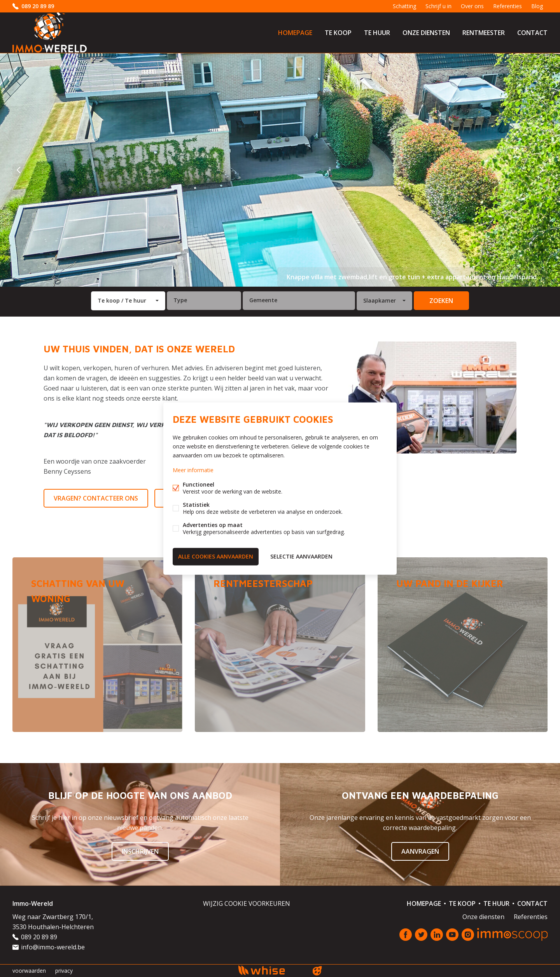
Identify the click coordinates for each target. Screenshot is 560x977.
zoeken (441, 301)
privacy (64, 971)
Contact (532, 33)
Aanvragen (420, 851)
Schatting (404, 6)
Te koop (338, 33)
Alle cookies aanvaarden (216, 556)
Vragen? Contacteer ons (96, 498)
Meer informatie (193, 470)
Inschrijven (140, 851)
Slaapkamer (380, 300)
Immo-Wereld (33, 903)
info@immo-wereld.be (53, 947)
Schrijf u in (438, 6)
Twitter (421, 935)
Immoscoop (512, 934)
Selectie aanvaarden (301, 556)
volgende (541, 170)
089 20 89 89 (38, 6)
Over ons (472, 6)
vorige (19, 170)
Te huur (377, 33)
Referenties (507, 6)
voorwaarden (29, 971)
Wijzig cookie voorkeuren (247, 903)
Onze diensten (426, 33)
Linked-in (437, 935)
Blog (537, 6)
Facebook (406, 935)
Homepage (295, 33)
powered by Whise (271, 970)
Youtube (452, 935)
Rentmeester (484, 33)
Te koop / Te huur (122, 300)
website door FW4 (317, 971)
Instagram (468, 935)
